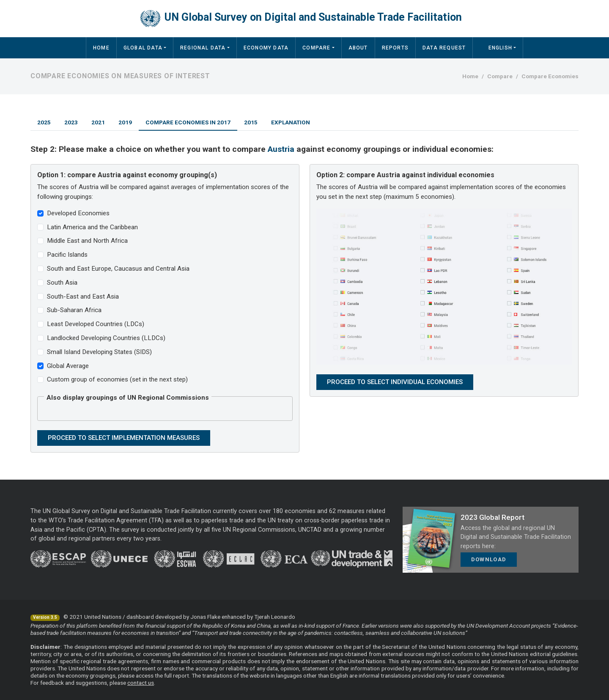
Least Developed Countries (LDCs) (96, 324)
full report (177, 675)
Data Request (444, 48)
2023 (71, 122)
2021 (98, 122)
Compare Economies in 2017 (188, 122)
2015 (251, 122)
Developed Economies (78, 213)
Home (101, 48)
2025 (44, 122)
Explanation (291, 122)
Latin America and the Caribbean (92, 227)
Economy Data (266, 48)
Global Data (143, 48)
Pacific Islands (67, 255)
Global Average (68, 366)
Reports (395, 48)
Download (489, 559)
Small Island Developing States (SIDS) (99, 352)
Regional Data (203, 48)
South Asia (62, 283)
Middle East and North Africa (87, 241)
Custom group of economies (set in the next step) (117, 379)
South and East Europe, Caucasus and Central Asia (118, 269)
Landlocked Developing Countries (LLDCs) (106, 338)
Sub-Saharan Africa (74, 310)
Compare (316, 48)
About (358, 48)
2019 (125, 122)
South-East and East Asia (83, 296)
